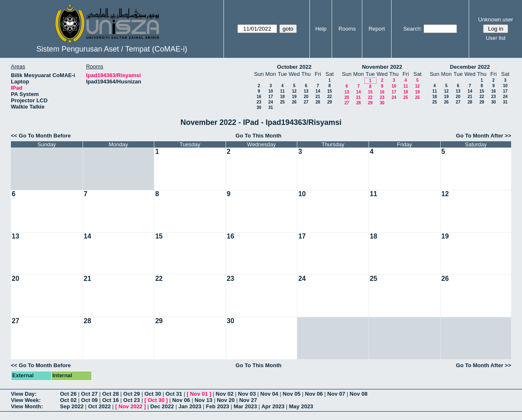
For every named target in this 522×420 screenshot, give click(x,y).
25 (282, 102)
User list (496, 38)
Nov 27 (248, 400)
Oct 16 (111, 400)
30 (259, 108)
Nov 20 (226, 400)
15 (329, 91)
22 (329, 97)
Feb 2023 (218, 406)
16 (259, 97)
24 (271, 102)
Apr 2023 (273, 406)
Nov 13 (204, 400)
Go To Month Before (45, 136)
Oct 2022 (99, 406)
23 (259, 102)
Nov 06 (314, 394)
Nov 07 (336, 394)
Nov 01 (199, 394)
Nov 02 (225, 394)
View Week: (26, 400)
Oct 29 (132, 394)
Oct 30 (153, 394)
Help (321, 29)
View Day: (24, 394)
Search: (413, 29)
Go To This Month (259, 136)
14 (318, 91)
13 (306, 91)
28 (318, 102)
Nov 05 (292, 394)
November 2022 (382, 67)
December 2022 (470, 67)
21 (318, 97)
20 (306, 97)
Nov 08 (359, 394)
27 (306, 102)
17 (271, 97)
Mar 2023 (245, 406)
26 (294, 102)
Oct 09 (89, 400)
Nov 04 (269, 394)
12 (294, 91)
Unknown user (496, 19)
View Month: (27, 406)
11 (282, 91)
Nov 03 (247, 394)
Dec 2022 (162, 406)
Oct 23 (132, 400)
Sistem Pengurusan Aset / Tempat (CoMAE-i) (112, 49)
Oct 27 (89, 394)
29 (329, 102)
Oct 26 (68, 394)
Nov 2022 (131, 406)
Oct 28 (111, 394)
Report (377, 29)
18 (282, 97)
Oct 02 (68, 400)
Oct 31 (174, 394)
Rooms (347, 29)
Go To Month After (480, 136)
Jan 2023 (190, 406)
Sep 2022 (72, 406)
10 (271, 91)
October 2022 (294, 67)
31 (271, 108)
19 (294, 97)
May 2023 (301, 406)
